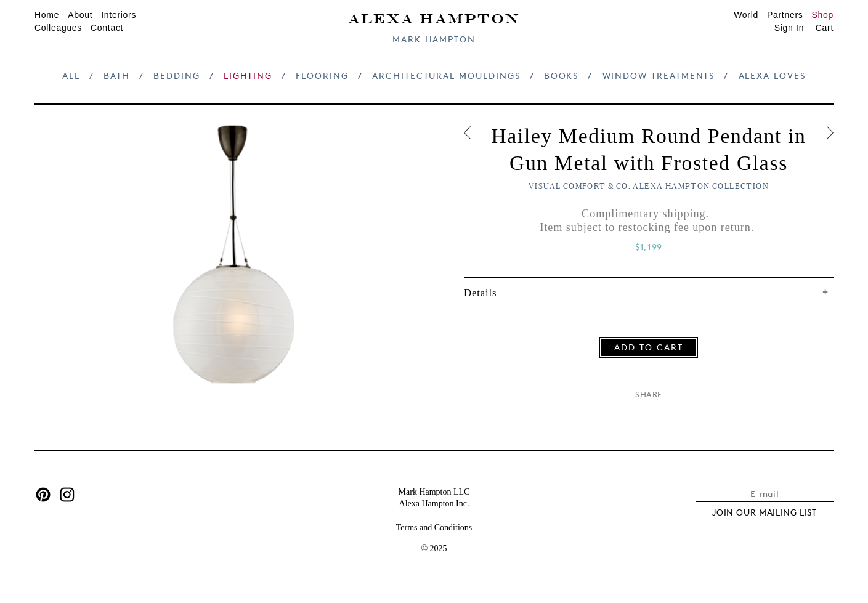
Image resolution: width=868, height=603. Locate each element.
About (80, 15)
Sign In (789, 28)
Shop (823, 15)
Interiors (119, 15)
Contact (107, 28)
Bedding (177, 75)
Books (562, 75)
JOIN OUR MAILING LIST (765, 512)
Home (47, 15)
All (71, 75)
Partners (785, 15)
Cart (825, 28)
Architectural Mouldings (446, 75)
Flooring (322, 75)
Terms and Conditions (434, 528)
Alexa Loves (772, 75)
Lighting (248, 75)
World (746, 15)
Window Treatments (659, 75)
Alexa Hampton (434, 18)
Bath (117, 75)
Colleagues (58, 28)
